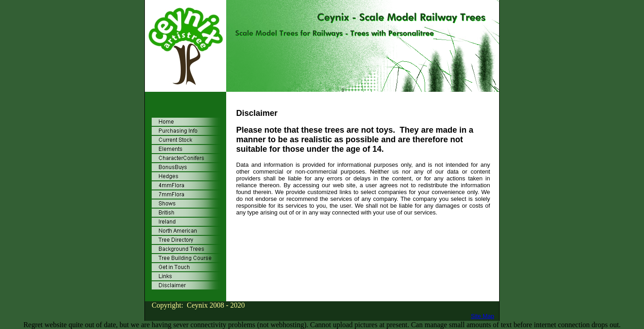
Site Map (483, 316)
